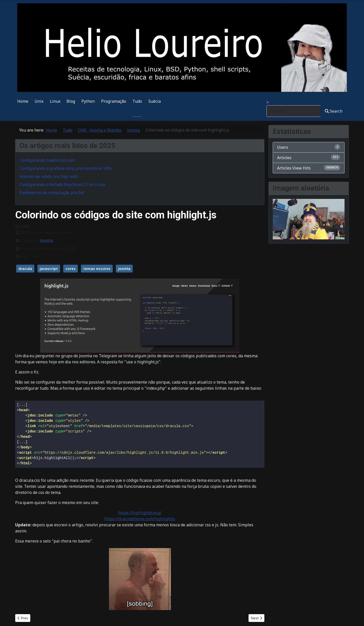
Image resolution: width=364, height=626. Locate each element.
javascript (49, 269)
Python (88, 101)
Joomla (46, 240)
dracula (25, 269)
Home (23, 101)
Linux (55, 101)
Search (334, 111)
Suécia (155, 101)
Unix (39, 101)
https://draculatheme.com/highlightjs (140, 519)
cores (71, 269)
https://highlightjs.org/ (140, 513)
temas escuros (97, 269)
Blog (71, 101)
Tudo (137, 101)
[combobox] (294, 111)
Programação (114, 101)
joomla (124, 269)
